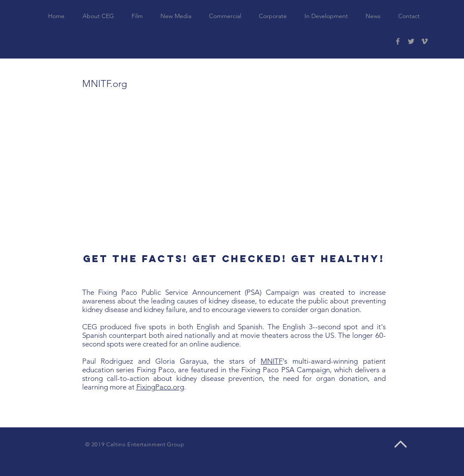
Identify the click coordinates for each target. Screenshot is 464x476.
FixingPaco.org (160, 387)
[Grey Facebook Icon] (398, 41)
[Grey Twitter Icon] (411, 41)
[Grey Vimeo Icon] (424, 41)
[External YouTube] (232, 173)
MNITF (272, 361)
